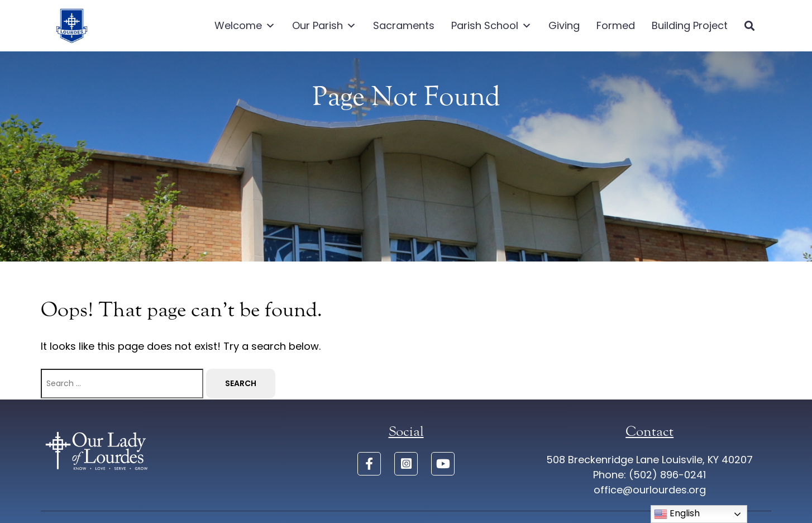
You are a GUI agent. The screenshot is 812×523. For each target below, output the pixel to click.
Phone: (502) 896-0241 (649, 475)
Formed (616, 25)
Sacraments (404, 25)
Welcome (245, 26)
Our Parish (324, 26)
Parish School (491, 26)
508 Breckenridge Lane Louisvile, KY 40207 (649, 460)
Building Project (690, 25)
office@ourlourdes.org (650, 490)
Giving (564, 25)
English (677, 514)
